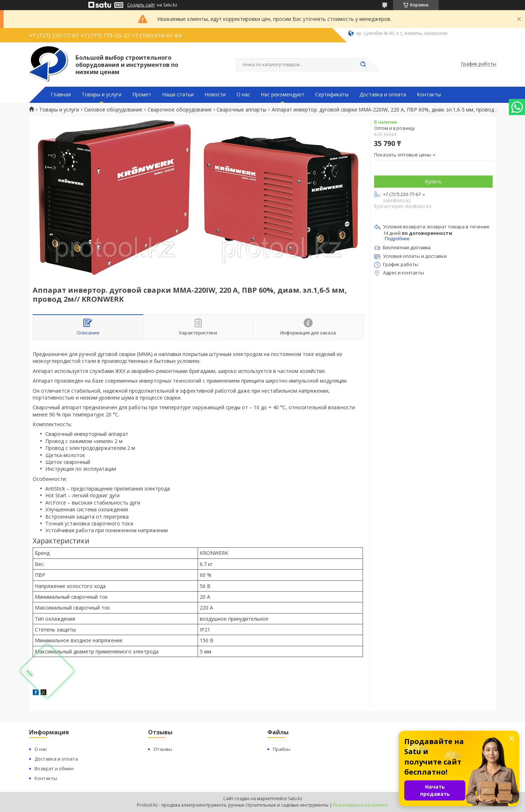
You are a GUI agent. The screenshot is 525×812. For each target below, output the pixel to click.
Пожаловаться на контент (361, 805)
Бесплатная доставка (407, 248)
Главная (61, 95)
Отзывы (163, 749)
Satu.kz (295, 799)
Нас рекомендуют (283, 95)
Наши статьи (178, 95)
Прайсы (282, 749)
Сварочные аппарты (241, 110)
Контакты (429, 95)
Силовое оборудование (113, 110)
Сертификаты (332, 95)
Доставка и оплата (383, 95)
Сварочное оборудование (180, 110)
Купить (433, 181)
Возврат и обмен (54, 768)
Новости (215, 95)
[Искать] (363, 65)
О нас (243, 95)
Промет (142, 95)
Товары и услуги (102, 95)
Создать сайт (141, 5)
